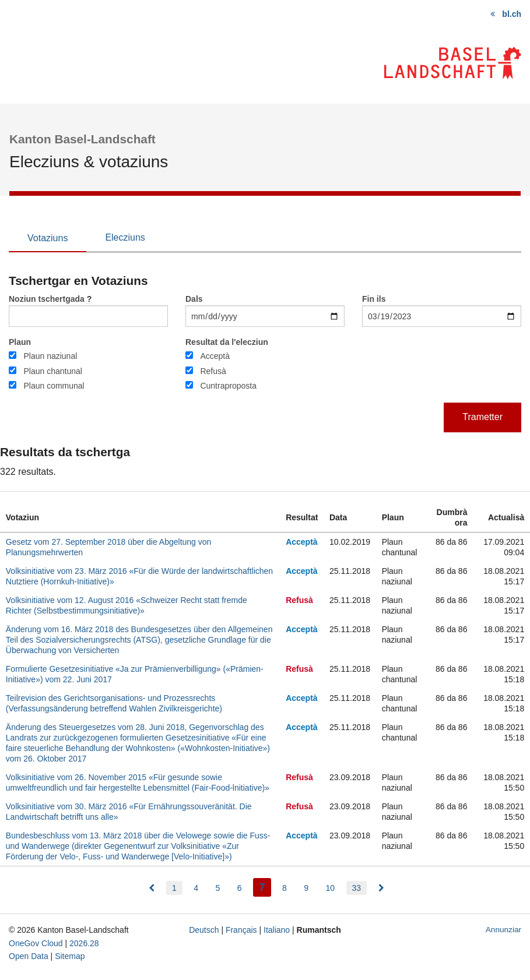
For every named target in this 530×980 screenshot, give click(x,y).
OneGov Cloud (36, 943)
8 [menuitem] (285, 888)
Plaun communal (54, 386)
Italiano (277, 930)
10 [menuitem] (331, 888)
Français (241, 930)
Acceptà (215, 356)
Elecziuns (125, 237)
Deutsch (204, 930)
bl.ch (512, 14)
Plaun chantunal (52, 371)
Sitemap (70, 956)
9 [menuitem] (306, 888)
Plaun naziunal (50, 356)
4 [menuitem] (196, 888)
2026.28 (84, 943)
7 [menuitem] (265, 886)
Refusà (213, 371)
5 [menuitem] (217, 888)
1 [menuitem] (174, 888)
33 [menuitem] (357, 888)
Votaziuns (48, 238)
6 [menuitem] (240, 888)
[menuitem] (152, 888)
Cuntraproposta (228, 386)
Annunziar (503, 930)
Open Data (29, 956)
